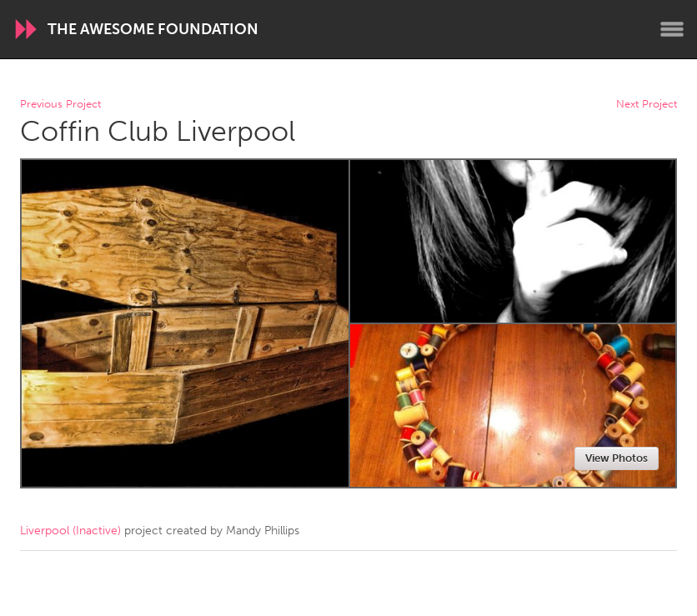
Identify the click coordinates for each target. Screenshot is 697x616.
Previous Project (60, 105)
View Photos (617, 458)
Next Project (647, 105)
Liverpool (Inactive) (70, 531)
